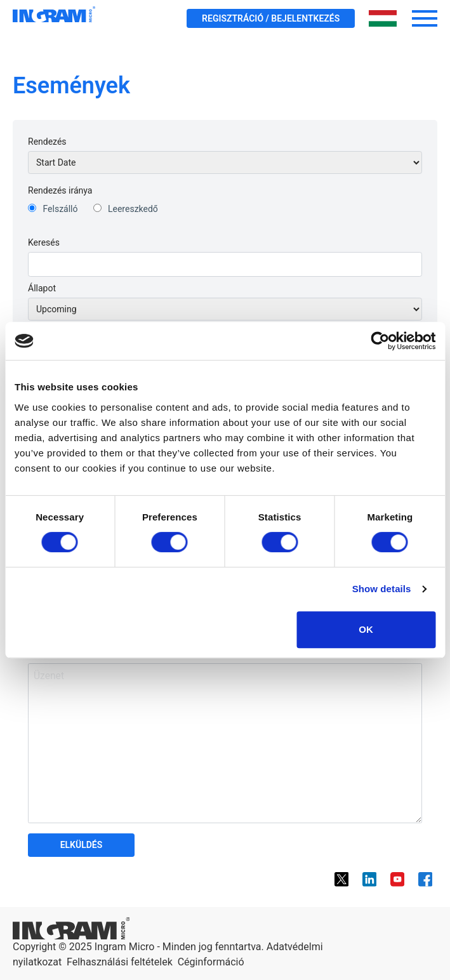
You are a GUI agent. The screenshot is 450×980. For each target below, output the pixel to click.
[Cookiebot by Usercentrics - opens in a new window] (380, 341)
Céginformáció (211, 962)
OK (366, 629)
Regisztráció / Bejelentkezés (271, 18)
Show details (382, 589)
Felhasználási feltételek (120, 962)
